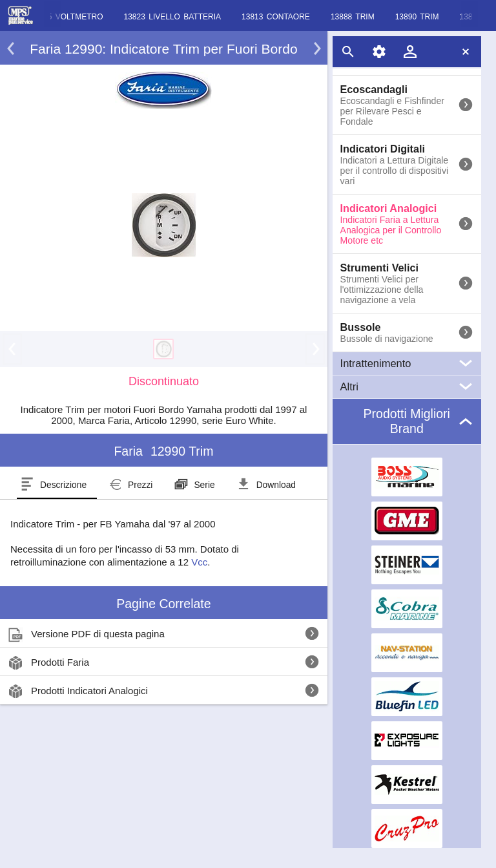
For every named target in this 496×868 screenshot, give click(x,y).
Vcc (199, 562)
